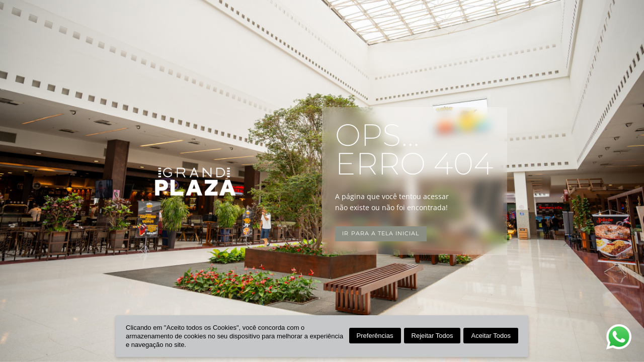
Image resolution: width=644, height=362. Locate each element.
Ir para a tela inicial (381, 234)
